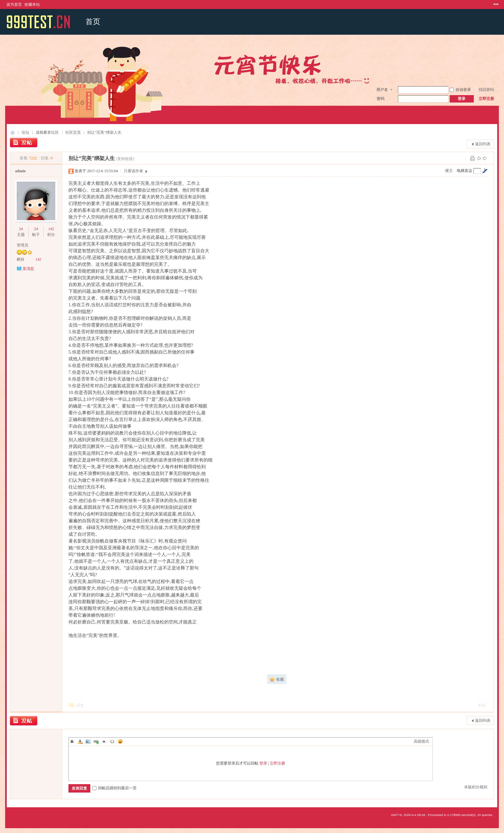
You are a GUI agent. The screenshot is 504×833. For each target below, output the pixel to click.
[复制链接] (125, 159)
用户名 (382, 90)
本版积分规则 (476, 787)
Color (80, 741)
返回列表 (483, 144)
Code (112, 741)
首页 (93, 22)
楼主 (449, 171)
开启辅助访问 (490, 4)
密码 (381, 99)
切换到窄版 (495, 4)
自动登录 (460, 90)
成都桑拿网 (13, 133)
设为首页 (14, 4)
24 (21, 229)
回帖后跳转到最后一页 (114, 788)
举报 (482, 705)
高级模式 (421, 741)
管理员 (22, 245)
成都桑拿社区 (47, 132)
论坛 (25, 132)
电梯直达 (464, 171)
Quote (104, 741)
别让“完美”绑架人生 (104, 132)
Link (96, 741)
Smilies (120, 741)
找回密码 (486, 90)
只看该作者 (133, 171)
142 (51, 229)
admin (20, 171)
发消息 (28, 269)
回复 (80, 705)
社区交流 (73, 132)
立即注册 (486, 99)
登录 (263, 763)
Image (88, 741)
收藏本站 (32, 4)
